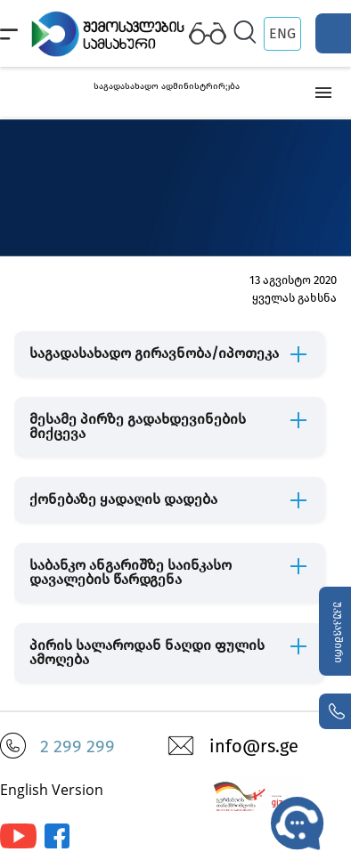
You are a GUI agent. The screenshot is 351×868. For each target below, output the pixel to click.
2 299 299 (78, 746)
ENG (282, 33)
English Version (52, 790)
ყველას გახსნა (294, 298)
